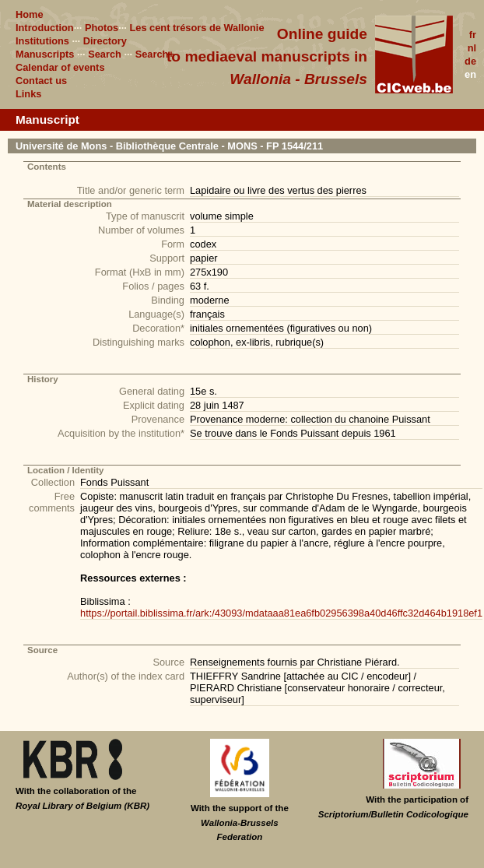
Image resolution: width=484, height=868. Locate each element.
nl (472, 48)
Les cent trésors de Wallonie (196, 28)
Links (28, 94)
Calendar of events (60, 67)
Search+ (155, 54)
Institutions (42, 41)
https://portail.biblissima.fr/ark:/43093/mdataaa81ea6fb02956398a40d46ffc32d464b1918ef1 (281, 613)
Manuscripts (45, 54)
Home (30, 14)
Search (105, 54)
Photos (102, 28)
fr (473, 35)
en (470, 74)
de (470, 61)
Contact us (41, 81)
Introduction (45, 28)
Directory (105, 41)
